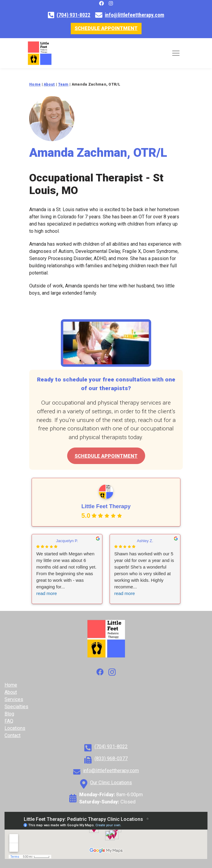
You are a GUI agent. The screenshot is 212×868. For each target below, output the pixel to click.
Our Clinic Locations (111, 783)
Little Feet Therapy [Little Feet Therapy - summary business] (106, 507)
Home (11, 685)
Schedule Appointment (106, 28)
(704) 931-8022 (73, 15)
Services (14, 699)
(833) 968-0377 (111, 759)
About (11, 692)
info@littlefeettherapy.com (134, 15)
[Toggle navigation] (176, 53)
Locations (15, 728)
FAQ (9, 721)
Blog (9, 714)
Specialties (16, 707)
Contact (12, 735)
